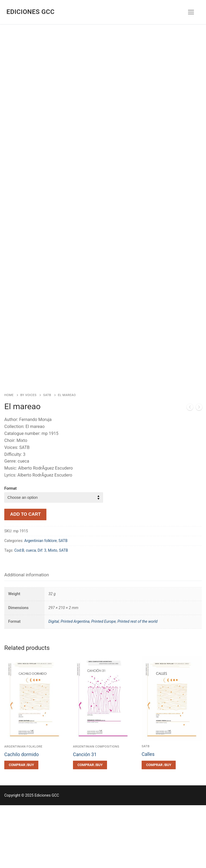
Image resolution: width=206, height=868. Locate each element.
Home (9, 458)
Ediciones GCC (30, 12)
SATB (47, 458)
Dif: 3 (42, 613)
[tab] (27, 638)
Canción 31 (85, 817)
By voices (28, 458)
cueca (31, 613)
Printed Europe (103, 684)
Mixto (53, 613)
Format (10, 551)
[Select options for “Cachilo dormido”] (21, 828)
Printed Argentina (75, 684)
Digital (54, 684)
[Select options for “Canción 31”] (90, 828)
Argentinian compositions (96, 809)
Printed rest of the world (137, 684)
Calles (148, 817)
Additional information (27, 638)
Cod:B (19, 613)
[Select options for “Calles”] (159, 828)
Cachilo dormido (21, 817)
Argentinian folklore (40, 604)
